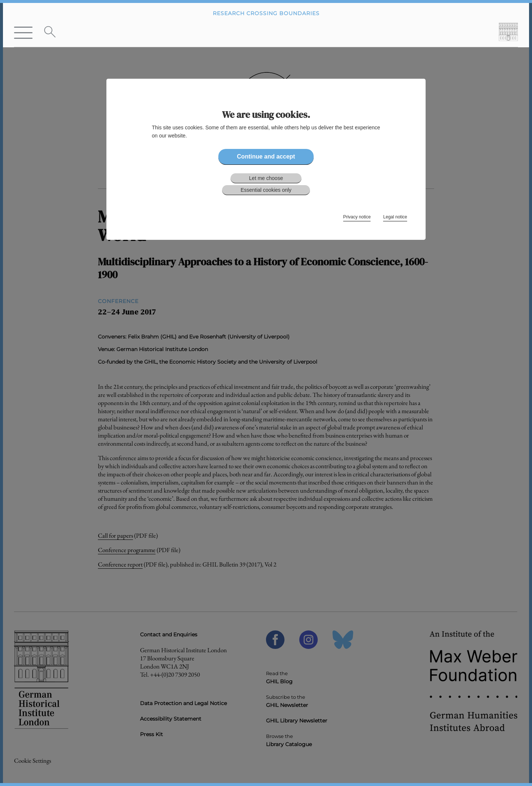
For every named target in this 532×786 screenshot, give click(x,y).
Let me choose (266, 178)
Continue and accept (266, 156)
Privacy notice (357, 217)
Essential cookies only (266, 190)
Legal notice (395, 217)
